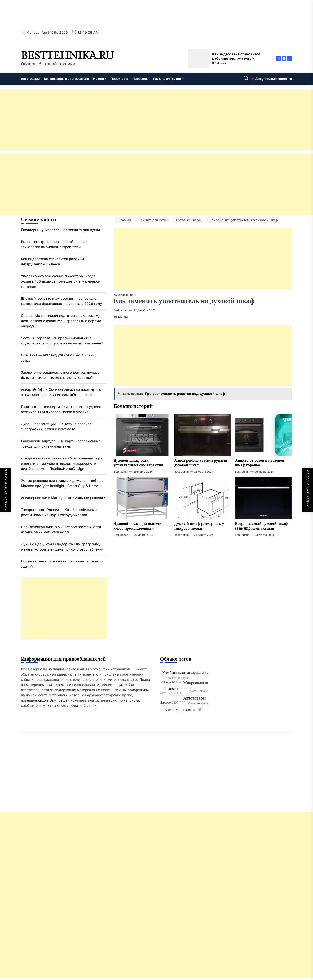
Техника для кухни (168, 79)
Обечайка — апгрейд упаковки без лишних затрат (58, 358)
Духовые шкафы (125, 295)
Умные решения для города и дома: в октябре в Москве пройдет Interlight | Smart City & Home (62, 483)
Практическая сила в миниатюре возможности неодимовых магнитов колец (61, 529)
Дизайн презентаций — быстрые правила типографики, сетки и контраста (56, 426)
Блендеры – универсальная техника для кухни (60, 230)
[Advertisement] (130, 120)
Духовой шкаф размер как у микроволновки (199, 526)
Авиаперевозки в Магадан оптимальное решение (63, 498)
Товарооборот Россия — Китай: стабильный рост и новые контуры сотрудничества (59, 512)
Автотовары (30, 79)
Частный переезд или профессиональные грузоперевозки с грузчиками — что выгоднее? (62, 341)
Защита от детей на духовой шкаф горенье (260, 463)
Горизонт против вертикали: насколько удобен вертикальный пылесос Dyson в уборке (61, 409)
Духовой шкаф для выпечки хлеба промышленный (139, 526)
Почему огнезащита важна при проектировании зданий (62, 564)
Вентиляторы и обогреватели (66, 79)
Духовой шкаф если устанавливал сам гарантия (138, 463)
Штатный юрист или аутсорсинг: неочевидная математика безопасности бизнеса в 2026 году (61, 301)
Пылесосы (140, 79)
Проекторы (119, 79)
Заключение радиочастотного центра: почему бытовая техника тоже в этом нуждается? (60, 375)
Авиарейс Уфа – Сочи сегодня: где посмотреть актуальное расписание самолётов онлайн (61, 392)
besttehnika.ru (67, 56)
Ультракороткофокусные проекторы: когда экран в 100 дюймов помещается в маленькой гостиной (61, 281)
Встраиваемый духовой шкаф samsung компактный (261, 526)
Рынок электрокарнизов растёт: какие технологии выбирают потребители (54, 244)
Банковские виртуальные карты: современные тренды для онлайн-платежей (61, 444)
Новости (100, 79)
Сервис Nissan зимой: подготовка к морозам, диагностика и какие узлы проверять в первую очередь (61, 321)
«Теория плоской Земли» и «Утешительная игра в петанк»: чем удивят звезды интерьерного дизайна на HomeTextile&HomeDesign (62, 463)
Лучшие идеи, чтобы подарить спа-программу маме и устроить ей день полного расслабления (62, 547)
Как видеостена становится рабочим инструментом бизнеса (52, 261)
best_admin (121, 310)
